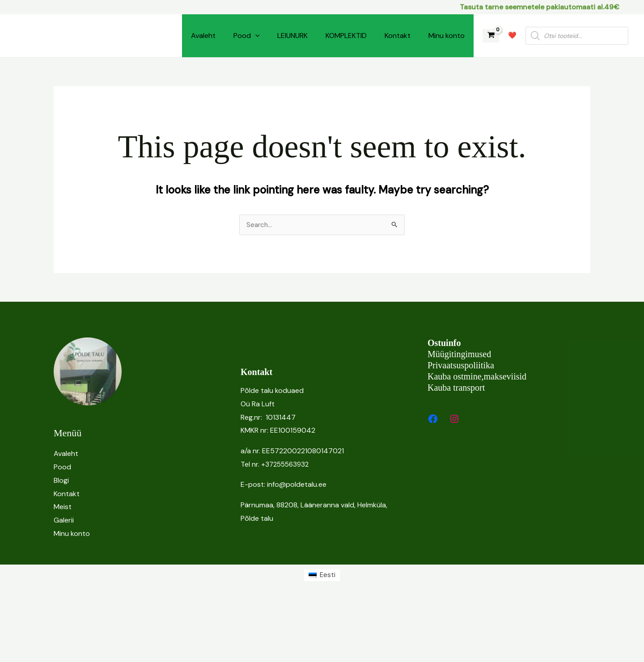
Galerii (64, 521)
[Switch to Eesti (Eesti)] (322, 576)
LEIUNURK (292, 36)
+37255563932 (287, 465)
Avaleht (203, 36)
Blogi (61, 481)
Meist (63, 507)
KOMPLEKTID (346, 36)
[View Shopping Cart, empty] (491, 36)
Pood (247, 36)
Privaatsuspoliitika (461, 366)
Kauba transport (456, 388)
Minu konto (447, 36)
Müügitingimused (459, 354)
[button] (255, 36)
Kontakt (398, 36)
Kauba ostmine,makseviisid (477, 377)
